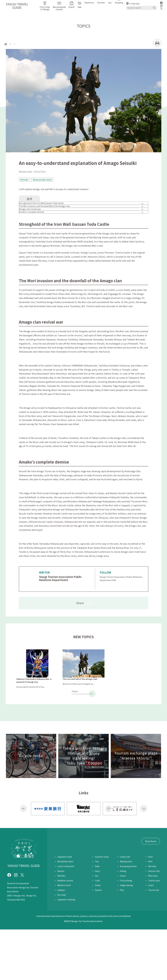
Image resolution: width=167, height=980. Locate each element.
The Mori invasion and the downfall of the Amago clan (50, 214)
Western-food (64, 936)
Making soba (127, 912)
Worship (152, 917)
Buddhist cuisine (65, 931)
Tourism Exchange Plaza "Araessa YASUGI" (76, 888)
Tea (99, 912)
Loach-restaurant (66, 917)
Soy (99, 926)
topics (21, 44)
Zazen (124, 926)
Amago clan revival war (34, 221)
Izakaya (61, 941)
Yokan (100, 936)
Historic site (154, 922)
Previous (23, 841)
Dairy (100, 922)
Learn (151, 936)
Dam (150, 907)
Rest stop (153, 926)
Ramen (61, 922)
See (147, 903)
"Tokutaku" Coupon (65, 882)
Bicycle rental (84, 877)
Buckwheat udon (65, 912)
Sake (100, 917)
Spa (85, 903)
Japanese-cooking (66, 950)
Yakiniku (61, 926)
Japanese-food (65, 907)
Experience (125, 903)
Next (144, 841)
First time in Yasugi (65, 872)
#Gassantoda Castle (44, 180)
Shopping (100, 903)
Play (123, 941)
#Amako (25, 180)
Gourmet (60, 903)
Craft (100, 931)
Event (57, 877)
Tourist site (154, 941)
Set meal (62, 945)
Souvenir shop (104, 907)
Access (68, 877)
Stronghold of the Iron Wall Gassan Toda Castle (46, 206)
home (11, 44)
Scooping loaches (129, 917)
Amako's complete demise (36, 229)
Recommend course (90, 872)
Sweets (101, 941)
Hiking (124, 922)
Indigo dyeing (127, 936)
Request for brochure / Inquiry (70, 893)
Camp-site (126, 907)
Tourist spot (154, 931)
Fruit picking (127, 931)
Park (150, 912)
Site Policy (97, 893)
